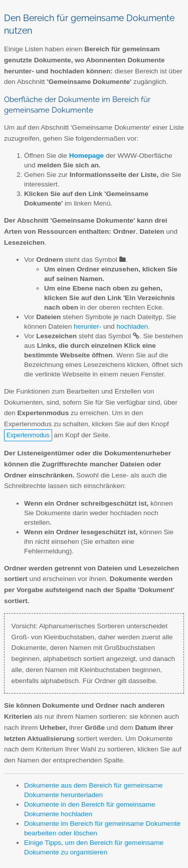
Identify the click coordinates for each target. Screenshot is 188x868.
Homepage (87, 156)
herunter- (87, 326)
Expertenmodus (28, 435)
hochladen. (133, 326)
